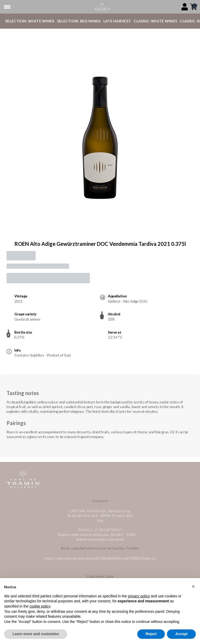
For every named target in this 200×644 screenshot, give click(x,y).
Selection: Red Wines (79, 21)
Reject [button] (151, 634)
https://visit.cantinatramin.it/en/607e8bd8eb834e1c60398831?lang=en (100, 558)
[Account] (185, 7)
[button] (193, 587)
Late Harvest (117, 21)
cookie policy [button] (40, 606)
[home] (102, 7)
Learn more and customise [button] (36, 634)
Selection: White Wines (30, 21)
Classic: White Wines (155, 21)
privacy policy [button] (139, 596)
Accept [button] (181, 634)
